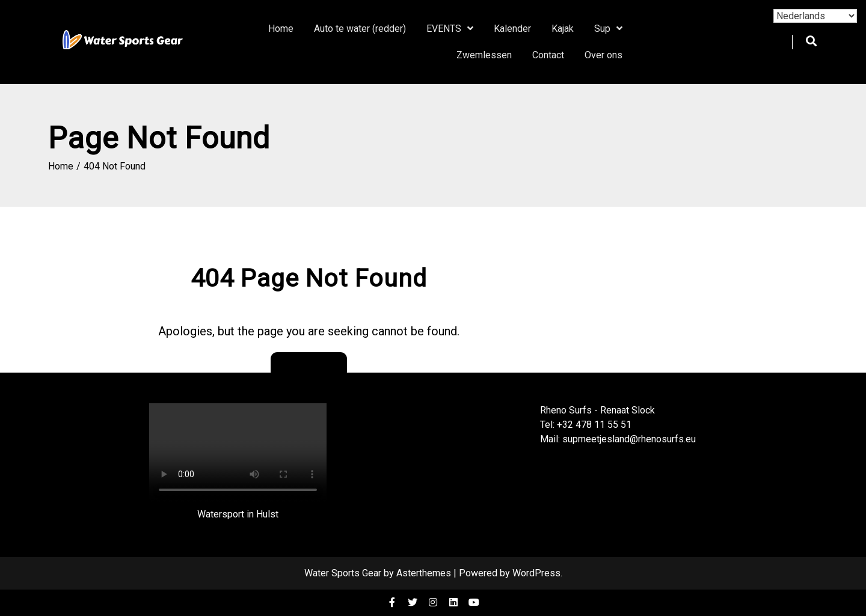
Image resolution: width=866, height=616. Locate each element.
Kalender (512, 29)
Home (281, 29)
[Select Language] (815, 16)
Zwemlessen (484, 55)
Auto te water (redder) (360, 29)
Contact (548, 55)
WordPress (536, 573)
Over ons (603, 55)
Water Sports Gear (343, 573)
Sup (602, 29)
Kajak (563, 29)
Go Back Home (309, 365)
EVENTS (444, 29)
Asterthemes (424, 573)
